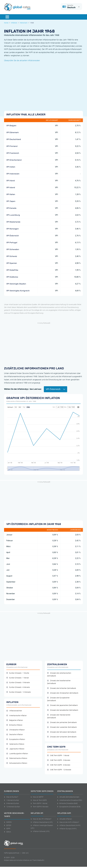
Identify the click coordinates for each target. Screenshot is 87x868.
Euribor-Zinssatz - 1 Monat (18, 678)
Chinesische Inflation (16, 730)
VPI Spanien (12, 263)
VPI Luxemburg (13, 215)
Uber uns (25, 853)
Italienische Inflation (15, 744)
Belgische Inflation (15, 720)
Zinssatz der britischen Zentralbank (62, 688)
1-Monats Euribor (12, 800)
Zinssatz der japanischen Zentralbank (62, 705)
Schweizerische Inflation (17, 763)
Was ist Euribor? (11, 797)
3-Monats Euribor (12, 803)
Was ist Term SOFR (39, 800)
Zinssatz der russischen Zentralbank (62, 727)
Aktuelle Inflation (65, 819)
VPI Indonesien (13, 174)
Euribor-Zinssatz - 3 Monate (18, 683)
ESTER (8, 825)
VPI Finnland (12, 146)
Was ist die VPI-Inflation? (41, 819)
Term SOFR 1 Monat (39, 803)
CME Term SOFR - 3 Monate (59, 760)
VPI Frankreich (13, 153)
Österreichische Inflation (17, 758)
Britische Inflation (14, 725)
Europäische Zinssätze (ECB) (69, 807)
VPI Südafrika (12, 270)
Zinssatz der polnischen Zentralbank (62, 722)
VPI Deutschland (14, 139)
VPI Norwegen (13, 229)
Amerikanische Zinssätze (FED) (70, 800)
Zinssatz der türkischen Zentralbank (62, 737)
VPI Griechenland (14, 160)
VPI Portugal (12, 243)
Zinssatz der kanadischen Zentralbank (63, 710)
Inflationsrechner (14, 711)
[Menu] (7, 17)
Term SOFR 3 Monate (39, 807)
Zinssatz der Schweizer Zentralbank (62, 732)
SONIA (8, 832)
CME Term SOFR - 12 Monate (59, 770)
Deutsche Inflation (15, 735)
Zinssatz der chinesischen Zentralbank (63, 693)
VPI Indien (11, 167)
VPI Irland (11, 181)
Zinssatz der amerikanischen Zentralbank (59, 674)
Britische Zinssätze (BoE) (68, 803)
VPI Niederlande (13, 222)
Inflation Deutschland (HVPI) (69, 825)
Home (6, 23)
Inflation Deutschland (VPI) (42, 822)
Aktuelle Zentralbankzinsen (68, 797)
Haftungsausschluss (12, 853)
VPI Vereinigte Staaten (16, 284)
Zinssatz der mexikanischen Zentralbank (59, 716)
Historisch (24, 23)
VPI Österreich (13, 236)
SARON (8, 822)
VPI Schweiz (12, 256)
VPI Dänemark (12, 132)
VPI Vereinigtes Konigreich (18, 291)
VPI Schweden (13, 249)
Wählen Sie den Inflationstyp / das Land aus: (23, 389)
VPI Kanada (11, 208)
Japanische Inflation (15, 749)
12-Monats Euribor (12, 807)
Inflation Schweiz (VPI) (40, 831)
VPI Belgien (11, 126)
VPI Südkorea (12, 277)
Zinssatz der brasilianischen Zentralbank (59, 682)
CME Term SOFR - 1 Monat (58, 756)
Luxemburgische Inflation (17, 754)
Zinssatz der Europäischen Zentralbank (58, 699)
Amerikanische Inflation (17, 716)
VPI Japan (11, 201)
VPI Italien (11, 194)
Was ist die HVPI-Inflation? (68, 822)
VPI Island (11, 187)
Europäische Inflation (16, 739)
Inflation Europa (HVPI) (67, 829)
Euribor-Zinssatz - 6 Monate (18, 687)
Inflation (14, 23)
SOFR (7, 829)
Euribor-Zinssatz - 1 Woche (18, 673)
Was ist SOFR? (37, 797)
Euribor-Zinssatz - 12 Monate (18, 692)
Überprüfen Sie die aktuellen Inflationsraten (22, 61)
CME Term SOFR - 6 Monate (59, 765)
